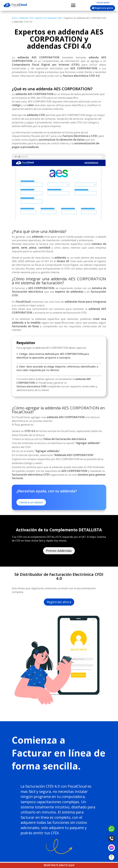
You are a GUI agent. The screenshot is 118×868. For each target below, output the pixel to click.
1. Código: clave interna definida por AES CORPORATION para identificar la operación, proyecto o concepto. (53, 356)
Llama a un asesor (31, 502)
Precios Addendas (59, 551)
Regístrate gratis (104, 8)
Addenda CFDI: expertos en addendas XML (41, 18)
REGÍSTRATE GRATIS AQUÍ (59, 865)
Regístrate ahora (59, 602)
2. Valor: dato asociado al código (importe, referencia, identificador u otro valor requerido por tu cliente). (57, 368)
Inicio (14, 18)
